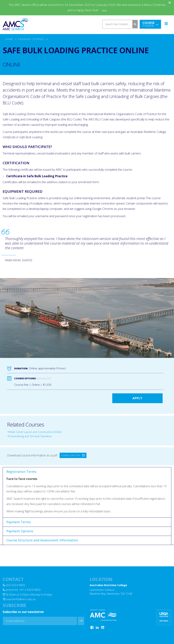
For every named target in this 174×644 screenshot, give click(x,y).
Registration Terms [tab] (21, 472)
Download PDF (73, 455)
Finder (150, 24)
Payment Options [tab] (20, 531)
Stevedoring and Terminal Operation (30, 436)
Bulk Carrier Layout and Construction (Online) (34, 432)
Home (9, 39)
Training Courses (31, 39)
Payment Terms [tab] (19, 522)
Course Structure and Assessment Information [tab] (42, 540)
